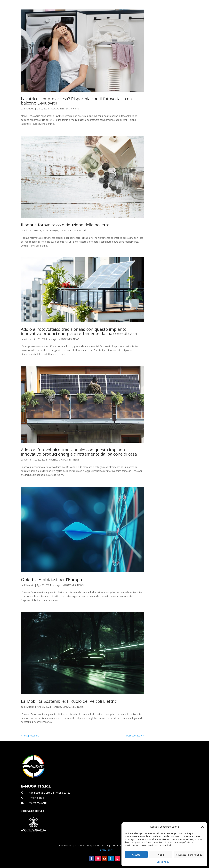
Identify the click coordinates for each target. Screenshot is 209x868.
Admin (28, 230)
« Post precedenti (30, 736)
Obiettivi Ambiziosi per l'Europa (51, 579)
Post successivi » (135, 736)
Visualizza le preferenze (189, 855)
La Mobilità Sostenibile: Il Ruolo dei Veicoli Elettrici (69, 701)
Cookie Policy (163, 862)
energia (54, 230)
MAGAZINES (58, 109)
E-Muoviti (29, 109)
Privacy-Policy (106, 850)
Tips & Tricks (81, 230)
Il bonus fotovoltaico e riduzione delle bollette (65, 225)
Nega (161, 855)
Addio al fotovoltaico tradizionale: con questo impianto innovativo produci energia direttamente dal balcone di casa (79, 331)
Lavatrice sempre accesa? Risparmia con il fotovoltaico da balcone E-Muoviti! (76, 101)
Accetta (136, 855)
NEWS (76, 339)
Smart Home (73, 109)
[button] (202, 827)
